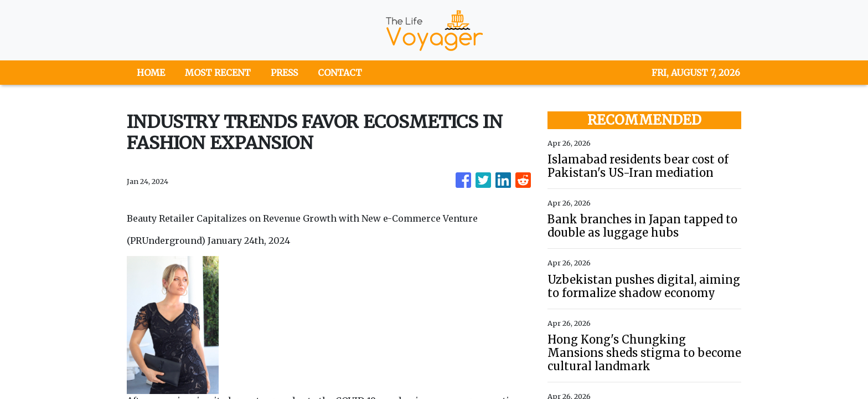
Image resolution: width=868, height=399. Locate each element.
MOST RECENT (218, 73)
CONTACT (340, 73)
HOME (151, 73)
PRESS (284, 73)
